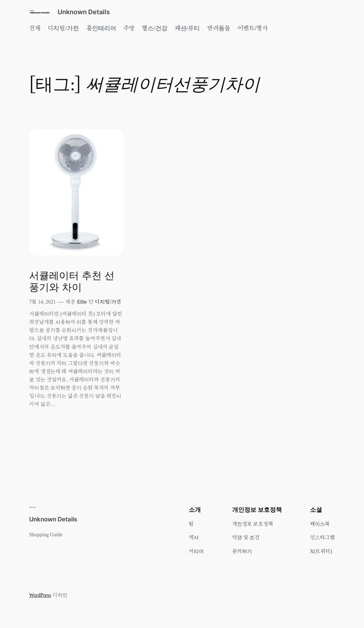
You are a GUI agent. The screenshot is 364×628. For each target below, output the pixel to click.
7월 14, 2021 (42, 302)
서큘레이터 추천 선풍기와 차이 (72, 282)
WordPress (40, 595)
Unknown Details (84, 12)
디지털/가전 (108, 302)
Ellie (82, 302)
